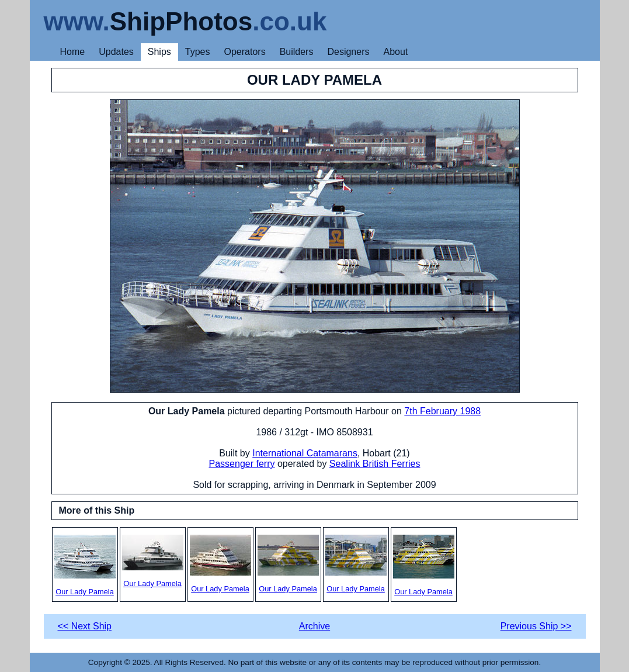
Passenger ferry (242, 464)
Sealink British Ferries (375, 464)
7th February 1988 (442, 411)
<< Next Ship (85, 626)
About (395, 52)
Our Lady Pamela (85, 565)
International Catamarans (305, 453)
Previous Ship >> (536, 626)
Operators (245, 52)
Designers (348, 52)
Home (73, 52)
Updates (116, 52)
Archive (314, 626)
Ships (159, 52)
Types (198, 52)
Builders (297, 52)
